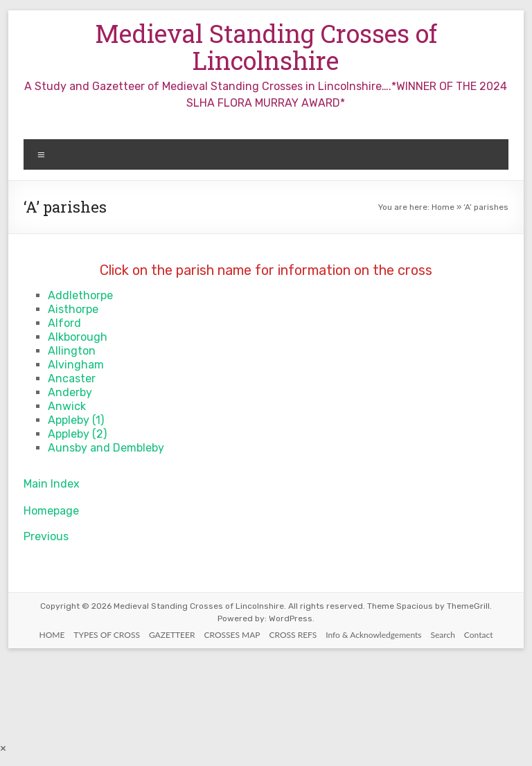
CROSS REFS (293, 635)
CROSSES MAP (232, 635)
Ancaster (72, 378)
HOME (52, 635)
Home (443, 207)
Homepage (51, 511)
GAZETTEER (172, 635)
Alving (64, 365)
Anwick (67, 406)
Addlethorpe (80, 295)
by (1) (90, 420)
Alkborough (78, 337)
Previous (46, 536)
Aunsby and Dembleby (106, 448)
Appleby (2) (77, 434)
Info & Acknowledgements (373, 635)
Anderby (70, 392)
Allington (72, 351)
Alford (64, 323)
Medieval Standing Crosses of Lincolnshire (266, 47)
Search (443, 635)
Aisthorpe (73, 309)
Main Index (52, 484)
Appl (59, 420)
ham (92, 365)
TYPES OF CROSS (107, 635)
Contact (479, 635)
